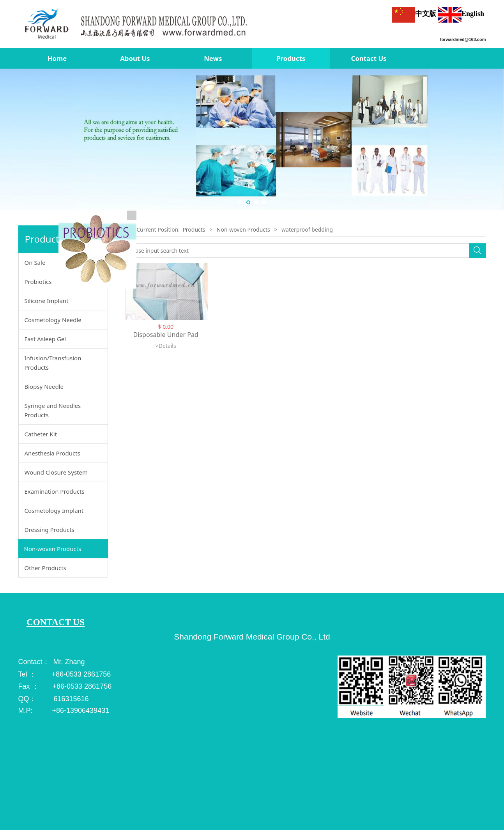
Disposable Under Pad (165, 335)
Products (291, 58)
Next (495, 139)
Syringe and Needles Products (53, 410)
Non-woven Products (53, 549)
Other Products (45, 568)
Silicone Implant (47, 301)
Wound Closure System (56, 472)
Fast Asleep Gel (45, 339)
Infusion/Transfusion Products (53, 363)
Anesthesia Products (52, 453)
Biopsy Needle (44, 386)
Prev (9, 139)
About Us (135, 58)
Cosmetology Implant (54, 510)
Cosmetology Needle (53, 320)
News (213, 58)
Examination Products (55, 491)
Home (57, 58)
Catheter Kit (41, 434)
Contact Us (369, 58)
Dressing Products (50, 530)
